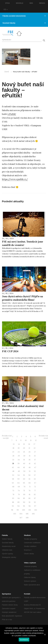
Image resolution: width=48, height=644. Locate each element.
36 (30, 460)
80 (24, 495)
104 (21, 514)
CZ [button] (6, 9)
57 (35, 475)
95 (24, 506)
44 (18, 467)
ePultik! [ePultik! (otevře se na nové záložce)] (12, 114)
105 (27, 514)
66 (30, 483)
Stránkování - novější (7, 437)
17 (34, 444)
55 (24, 475)
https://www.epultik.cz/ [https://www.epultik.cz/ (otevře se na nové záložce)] (15, 179)
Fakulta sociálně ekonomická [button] (24, 16)
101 (30, 510)
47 (35, 467)
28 (13, 456)
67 (35, 483)
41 (30, 464)
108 (27, 518)
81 (30, 495)
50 (24, 471)
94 (18, 506)
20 (24, 448)
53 (13, 475)
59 (18, 479)
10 (26, 440)
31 (30, 456)
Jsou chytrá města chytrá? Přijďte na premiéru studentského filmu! (23, 298)
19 (19, 448)
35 (24, 460)
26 (30, 452)
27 (35, 452)
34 (19, 460)
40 (24, 464)
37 (35, 460)
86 (30, 498)
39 (18, 464)
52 (35, 471)
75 (24, 491)
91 (30, 502)
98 (12, 510)
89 (18, 502)
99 (18, 510)
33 (13, 460)
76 (30, 491)
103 (15, 514)
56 (30, 475)
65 (24, 483)
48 (13, 471)
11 (31, 440)
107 (21, 518)
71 (30, 487)
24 (19, 452)
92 (35, 502)
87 (35, 498)
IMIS (31, 3)
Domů (7, 72)
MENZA (42, 3)
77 (35, 491)
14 (19, 444)
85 (24, 498)
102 (36, 510)
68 (13, 487)
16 (29, 444)
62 (35, 479)
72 (35, 487)
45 (24, 467)
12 (36, 440)
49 (19, 471)
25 (24, 452)
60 (24, 479)
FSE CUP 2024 (10, 351)
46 (30, 467)
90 (24, 502)
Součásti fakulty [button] (24, 23)
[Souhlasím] (45, 635)
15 (24, 444)
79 (19, 495)
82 (35, 495)
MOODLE (20, 3)
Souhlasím (24, 640)
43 (13, 467)
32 (35, 456)
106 (33, 514)
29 (19, 456)
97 (35, 506)
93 (13, 506)
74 (19, 491)
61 (30, 479)
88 (13, 502)
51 (30, 471)
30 (24, 456)
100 (24, 510)
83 (13, 498)
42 (35, 464)
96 (30, 506)
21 (29, 448)
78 (13, 495)
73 (13, 491)
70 (24, 487)
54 (19, 475)
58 (13, 479)
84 (19, 498)
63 (13, 483)
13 (14, 444)
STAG (7, 3)
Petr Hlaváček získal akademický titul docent (23, 408)
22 (35, 448)
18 (13, 448)
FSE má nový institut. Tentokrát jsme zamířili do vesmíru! (23, 243)
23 (13, 452)
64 (18, 483)
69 (19, 487)
